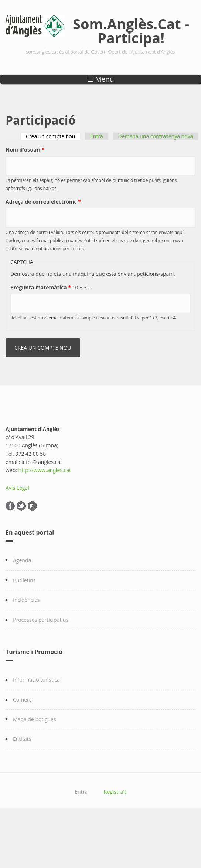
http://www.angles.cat (45, 470)
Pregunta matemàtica (41, 287)
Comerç (22, 700)
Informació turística (36, 680)
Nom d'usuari (25, 150)
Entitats (22, 739)
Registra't (115, 792)
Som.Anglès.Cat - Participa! (131, 31)
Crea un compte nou (53, 136)
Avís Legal (17, 488)
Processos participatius (41, 620)
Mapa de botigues (35, 719)
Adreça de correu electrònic (43, 202)
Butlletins (24, 580)
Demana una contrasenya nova (156, 136)
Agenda (22, 560)
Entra (97, 136)
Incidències (26, 600)
